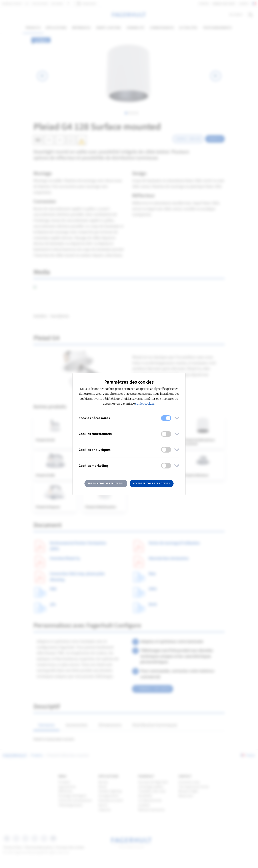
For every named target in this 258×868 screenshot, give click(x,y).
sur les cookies (145, 404)
